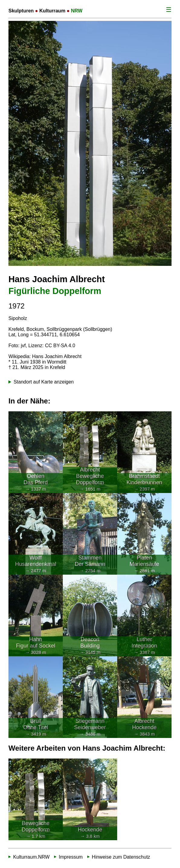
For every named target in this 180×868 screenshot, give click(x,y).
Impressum (71, 857)
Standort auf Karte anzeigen (44, 382)
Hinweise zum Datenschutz (121, 857)
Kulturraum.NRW (31, 857)
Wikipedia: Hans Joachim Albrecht (45, 356)
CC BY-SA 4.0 (60, 346)
